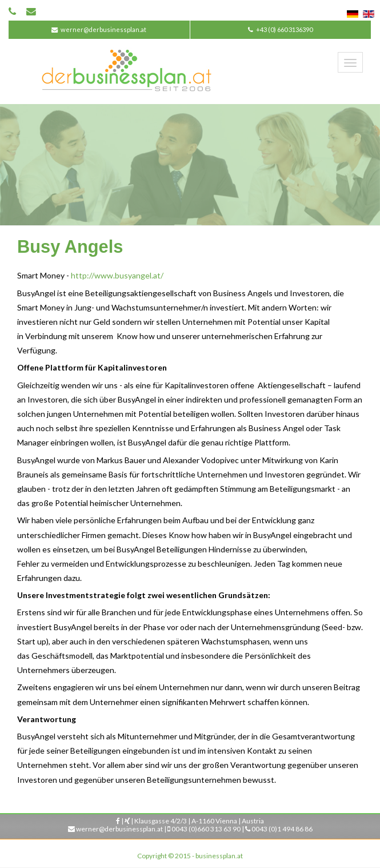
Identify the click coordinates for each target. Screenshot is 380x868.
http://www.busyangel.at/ (117, 275)
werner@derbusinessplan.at (103, 29)
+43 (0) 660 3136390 (284, 29)
